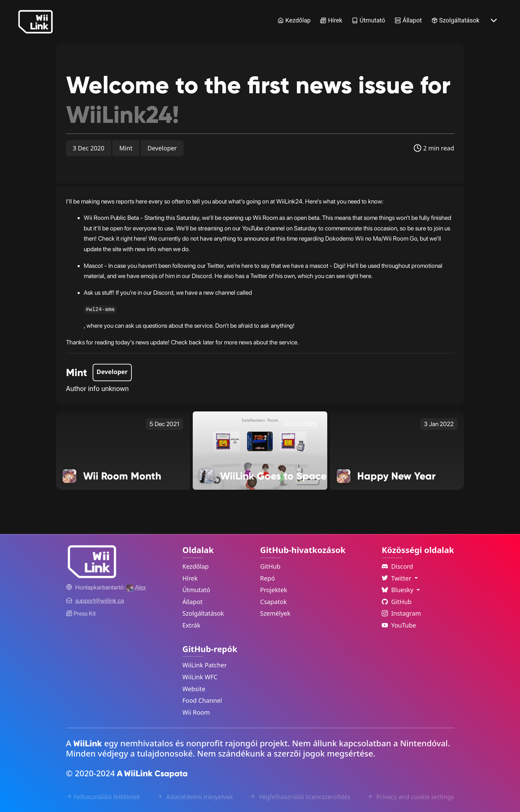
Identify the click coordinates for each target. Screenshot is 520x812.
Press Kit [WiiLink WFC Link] (81, 613)
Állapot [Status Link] (408, 20)
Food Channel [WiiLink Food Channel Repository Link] (202, 700)
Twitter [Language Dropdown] (397, 578)
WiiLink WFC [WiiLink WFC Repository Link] (200, 677)
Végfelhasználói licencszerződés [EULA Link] (300, 797)
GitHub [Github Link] (397, 602)
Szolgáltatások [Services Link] (455, 20)
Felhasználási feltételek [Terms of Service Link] (103, 797)
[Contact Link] (100, 600)
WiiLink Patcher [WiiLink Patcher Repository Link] (205, 665)
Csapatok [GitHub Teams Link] (273, 602)
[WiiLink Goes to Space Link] (260, 450)
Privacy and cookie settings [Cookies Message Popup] (410, 797)
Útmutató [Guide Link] (368, 20)
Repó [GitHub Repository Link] (267, 578)
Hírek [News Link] (331, 20)
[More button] (494, 20)
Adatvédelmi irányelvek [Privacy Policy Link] (195, 797)
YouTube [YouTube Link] (399, 625)
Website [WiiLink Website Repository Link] (194, 689)
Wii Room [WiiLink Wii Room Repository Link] (196, 712)
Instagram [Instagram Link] (401, 613)
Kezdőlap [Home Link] (294, 20)
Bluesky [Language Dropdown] (398, 590)
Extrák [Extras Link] (192, 625)
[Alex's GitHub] (136, 587)
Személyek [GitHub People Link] (275, 613)
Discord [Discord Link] (397, 566)
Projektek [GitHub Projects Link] (274, 590)
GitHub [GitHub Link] (270, 566)
